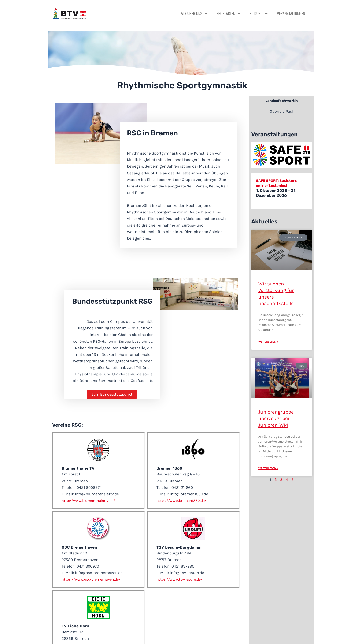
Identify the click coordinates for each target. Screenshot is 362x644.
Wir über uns (194, 14)
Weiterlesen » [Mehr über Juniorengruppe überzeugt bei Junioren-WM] (268, 468)
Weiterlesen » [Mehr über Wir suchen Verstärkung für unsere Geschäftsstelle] (268, 342)
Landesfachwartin (282, 101)
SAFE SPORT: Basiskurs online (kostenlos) (279, 183)
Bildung (259, 14)
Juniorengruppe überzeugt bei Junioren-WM (276, 418)
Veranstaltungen (291, 13)
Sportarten (228, 14)
